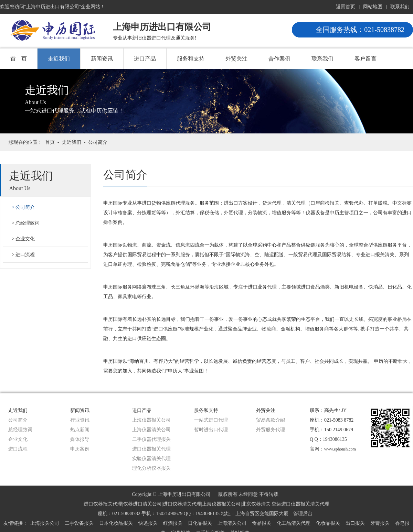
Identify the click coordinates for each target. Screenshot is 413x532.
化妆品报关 (328, 523)
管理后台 (303, 514)
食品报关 (262, 523)
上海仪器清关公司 (151, 430)
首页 (50, 142)
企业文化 (25, 239)
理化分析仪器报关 (151, 468)
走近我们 (59, 59)
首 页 (19, 59)
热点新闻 (80, 430)
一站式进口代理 (211, 420)
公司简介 (98, 142)
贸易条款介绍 (271, 420)
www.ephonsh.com (340, 449)
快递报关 (148, 523)
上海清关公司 (232, 523)
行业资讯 (80, 420)
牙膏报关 (380, 523)
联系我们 (400, 7)
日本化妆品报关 (116, 523)
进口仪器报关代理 (151, 449)
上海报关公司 (45, 523)
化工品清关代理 (294, 523)
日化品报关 (200, 523)
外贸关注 (236, 59)
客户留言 (366, 59)
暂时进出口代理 (211, 430)
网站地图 (373, 7)
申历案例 (80, 449)
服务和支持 (191, 59)
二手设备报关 (79, 523)
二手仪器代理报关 (151, 439)
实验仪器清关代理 (151, 459)
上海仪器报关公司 (151, 420)
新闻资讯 (102, 59)
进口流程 (25, 255)
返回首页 (346, 7)
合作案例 (279, 59)
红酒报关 (173, 523)
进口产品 (145, 59)
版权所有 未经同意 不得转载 (248, 494)
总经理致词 (28, 223)
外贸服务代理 (271, 430)
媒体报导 (80, 439)
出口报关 (355, 523)
